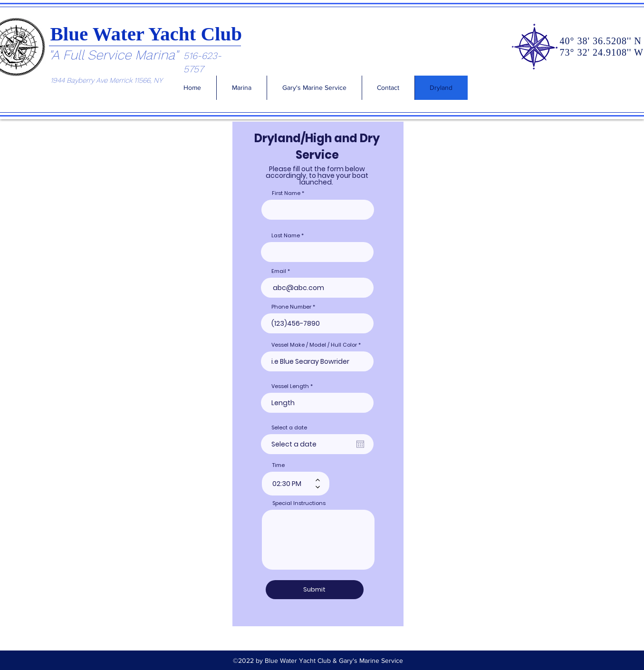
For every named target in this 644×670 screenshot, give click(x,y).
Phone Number (291, 307)
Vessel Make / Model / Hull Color (314, 345)
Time (279, 465)
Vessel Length (290, 386)
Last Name (286, 236)
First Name (286, 193)
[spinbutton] (289, 484)
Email (279, 271)
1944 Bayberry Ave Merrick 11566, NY (106, 80)
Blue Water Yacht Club (146, 34)
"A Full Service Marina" (113, 55)
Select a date (289, 428)
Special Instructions (299, 503)
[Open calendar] (360, 444)
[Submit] (315, 590)
